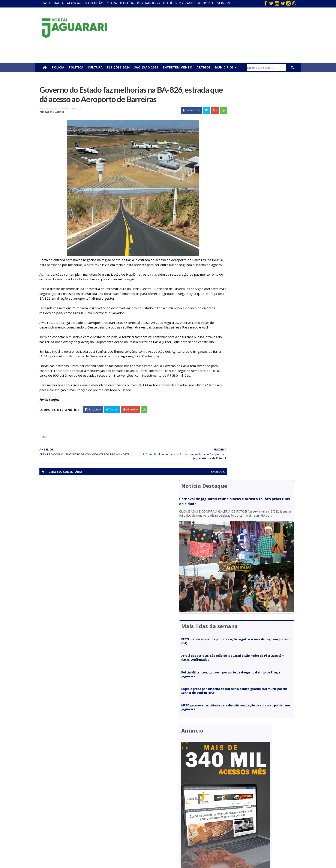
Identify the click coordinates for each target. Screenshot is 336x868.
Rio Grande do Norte (195, 3)
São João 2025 (146, 67)
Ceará (112, 3)
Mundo (62, 823)
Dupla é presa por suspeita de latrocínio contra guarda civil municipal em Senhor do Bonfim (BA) (256, 268)
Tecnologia (65, 848)
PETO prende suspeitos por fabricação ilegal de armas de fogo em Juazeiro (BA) (255, 218)
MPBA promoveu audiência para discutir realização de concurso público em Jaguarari (253, 285)
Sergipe (224, 3)
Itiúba (61, 811)
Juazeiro (63, 817)
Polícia (58, 67)
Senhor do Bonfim (69, 842)
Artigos (204, 67)
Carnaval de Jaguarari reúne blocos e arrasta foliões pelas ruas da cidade (251, 106)
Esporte (140, 805)
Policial (139, 823)
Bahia (59, 3)
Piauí (168, 3)
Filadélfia (63, 798)
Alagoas (74, 3)
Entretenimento (177, 67)
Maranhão (94, 3)
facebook (199, 504)
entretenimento (146, 798)
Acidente (63, 786)
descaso (63, 792)
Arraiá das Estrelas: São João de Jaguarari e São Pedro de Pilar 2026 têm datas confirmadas (255, 235)
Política (76, 67)
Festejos (141, 811)
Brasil (45, 3)
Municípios (224, 67)
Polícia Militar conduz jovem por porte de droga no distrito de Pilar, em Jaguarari (255, 252)
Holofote (63, 805)
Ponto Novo (65, 835)
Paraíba (127, 3)
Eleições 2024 (118, 67)
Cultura (95, 67)
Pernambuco (148, 3)
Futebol (140, 817)
